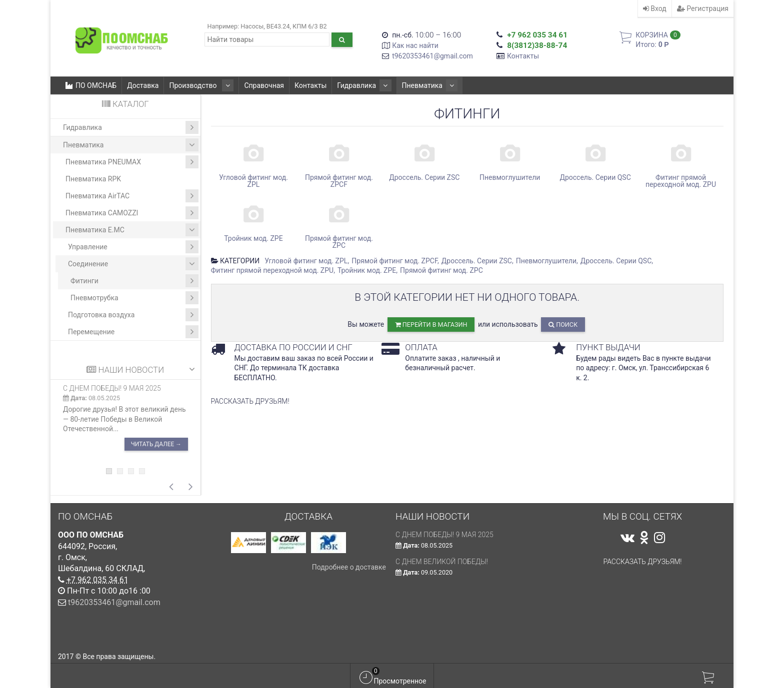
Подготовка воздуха (133, 315)
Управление (133, 247)
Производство (198, 85)
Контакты (523, 56)
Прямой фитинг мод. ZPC (441, 270)
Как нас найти (415, 45)
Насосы (252, 26)
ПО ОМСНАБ (91, 85)
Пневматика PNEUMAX (132, 162)
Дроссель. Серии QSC (616, 261)
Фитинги (134, 281)
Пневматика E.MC (132, 230)
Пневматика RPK (93, 179)
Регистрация (703, 8)
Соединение (133, 264)
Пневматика (414, 85)
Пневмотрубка (134, 298)
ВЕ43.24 (278, 26)
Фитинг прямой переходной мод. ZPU (272, 270)
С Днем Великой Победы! (442, 562)
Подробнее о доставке (349, 567)
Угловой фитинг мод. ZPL (306, 261)
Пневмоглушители (546, 261)
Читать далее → (156, 444)
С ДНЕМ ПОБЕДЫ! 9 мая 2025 (112, 388)
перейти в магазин (431, 325)
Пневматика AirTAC (132, 196)
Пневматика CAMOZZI (132, 213)
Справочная (258, 85)
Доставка (143, 85)
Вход (655, 8)
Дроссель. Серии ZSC (477, 261)
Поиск (563, 325)
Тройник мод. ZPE (367, 270)
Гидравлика (355, 85)
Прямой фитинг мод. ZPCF (394, 261)
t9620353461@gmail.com (432, 56)
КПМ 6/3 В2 (310, 26)
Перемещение (133, 332)
